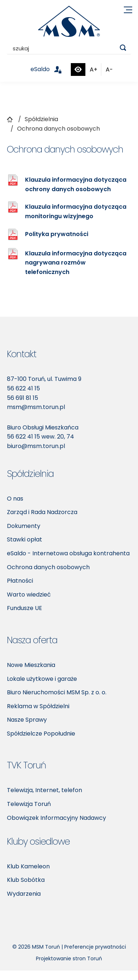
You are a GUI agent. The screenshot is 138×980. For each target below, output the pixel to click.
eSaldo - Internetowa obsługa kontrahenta (68, 553)
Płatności (20, 581)
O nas (15, 499)
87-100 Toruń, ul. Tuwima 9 (44, 379)
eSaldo (50, 69)
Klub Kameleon (28, 866)
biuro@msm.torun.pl (36, 446)
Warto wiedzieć (29, 595)
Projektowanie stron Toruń (69, 958)
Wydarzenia (24, 894)
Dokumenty (24, 526)
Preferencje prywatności (95, 947)
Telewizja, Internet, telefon (44, 790)
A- (109, 70)
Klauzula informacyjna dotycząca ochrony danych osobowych (76, 184)
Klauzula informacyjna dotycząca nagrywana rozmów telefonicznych (76, 263)
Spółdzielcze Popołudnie (41, 734)
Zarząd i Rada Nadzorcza (42, 512)
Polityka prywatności (57, 234)
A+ (94, 70)
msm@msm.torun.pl (36, 407)
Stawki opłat (25, 539)
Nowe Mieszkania (31, 665)
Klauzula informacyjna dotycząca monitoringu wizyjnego (76, 211)
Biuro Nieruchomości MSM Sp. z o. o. (57, 692)
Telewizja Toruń (29, 804)
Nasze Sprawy (27, 720)
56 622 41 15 (23, 388)
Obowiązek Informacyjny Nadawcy (56, 818)
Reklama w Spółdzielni (38, 706)
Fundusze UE (25, 608)
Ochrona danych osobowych (48, 567)
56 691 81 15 (23, 398)
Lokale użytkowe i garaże (42, 679)
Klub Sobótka (26, 880)
